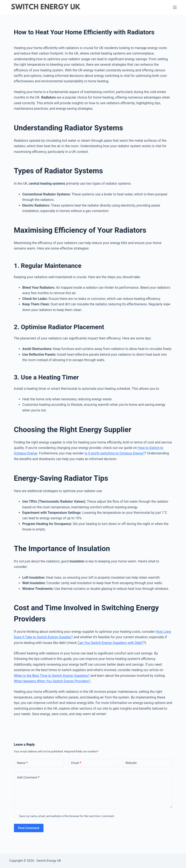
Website (131, 763)
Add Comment (28, 778)
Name (22, 763)
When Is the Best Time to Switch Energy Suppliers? (52, 676)
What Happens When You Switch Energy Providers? (52, 681)
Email (76, 763)
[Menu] (175, 7)
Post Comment (29, 828)
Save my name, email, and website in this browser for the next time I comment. (67, 816)
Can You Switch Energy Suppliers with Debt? (110, 643)
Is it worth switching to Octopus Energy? (115, 453)
